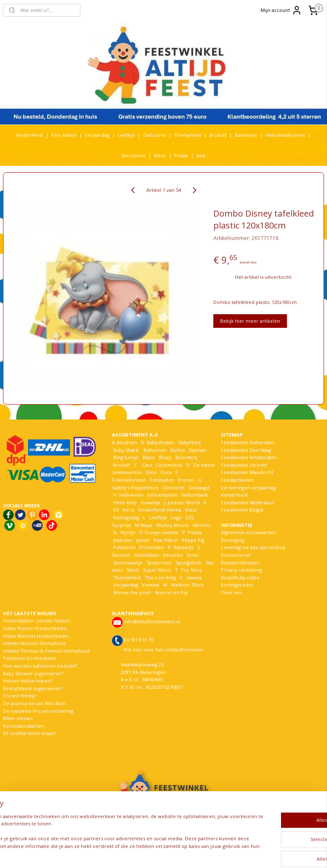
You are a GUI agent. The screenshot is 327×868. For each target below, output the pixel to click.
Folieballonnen (129, 480)
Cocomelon (169, 465)
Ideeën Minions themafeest (34, 643)
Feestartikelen (237, 480)
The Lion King (160, 577)
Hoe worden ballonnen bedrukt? (40, 666)
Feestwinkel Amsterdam (249, 457)
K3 (115, 510)
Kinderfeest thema (160, 510)
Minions (201, 525)
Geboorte (154, 135)
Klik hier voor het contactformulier (163, 650)
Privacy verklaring (241, 570)
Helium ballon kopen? (28, 681)
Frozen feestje (20, 696)
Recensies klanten (24, 726)
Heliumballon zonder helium (37, 621)
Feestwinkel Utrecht (244, 465)
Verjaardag (97, 135)
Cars (147, 465)
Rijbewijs (183, 547)
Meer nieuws (18, 718)
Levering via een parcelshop (253, 547)
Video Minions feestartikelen (36, 636)
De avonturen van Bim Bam (34, 703)
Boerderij (186, 457)
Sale (201, 155)
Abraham (127, 442)
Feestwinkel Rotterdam (248, 442)
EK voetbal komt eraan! (29, 733)
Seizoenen (133, 155)
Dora (165, 472)
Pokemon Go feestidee (30, 658)
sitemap (142, 852)
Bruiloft (218, 135)
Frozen (186, 480)
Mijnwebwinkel (267, 852)
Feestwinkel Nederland (247, 502)
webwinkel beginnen (193, 852)
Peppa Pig (193, 540)
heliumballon (162, 495)
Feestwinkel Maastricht (247, 472)
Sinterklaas (146, 555)
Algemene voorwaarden (249, 532)
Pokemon (124, 547)
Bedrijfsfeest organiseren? (33, 688)
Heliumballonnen (285, 135)
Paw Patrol (165, 540)
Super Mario (157, 570)
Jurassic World (184, 502)
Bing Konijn (126, 457)
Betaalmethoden (240, 563)
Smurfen (173, 555)
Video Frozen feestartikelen (35, 628)
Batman (198, 450)
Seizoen (121, 555)
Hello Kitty (125, 502)
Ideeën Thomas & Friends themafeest (46, 651)
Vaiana (194, 577)
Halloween (131, 495)
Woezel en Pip (171, 592)
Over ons (231, 592)
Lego (175, 517)
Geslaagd (199, 488)
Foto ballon (64, 135)
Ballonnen (246, 135)
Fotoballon (162, 480)
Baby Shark (126, 450)
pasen (143, 540)
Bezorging (232, 540)
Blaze (148, 457)
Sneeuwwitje (128, 563)
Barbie (178, 450)
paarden (123, 540)
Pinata (181, 155)
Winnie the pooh (132, 592)
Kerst (129, 510)
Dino (151, 472)
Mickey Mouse (173, 525)
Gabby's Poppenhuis (135, 488)
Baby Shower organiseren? (33, 673)
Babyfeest (190, 442)
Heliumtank (195, 495)
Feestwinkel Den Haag (246, 450)
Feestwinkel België (242, 510)
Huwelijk (150, 502)
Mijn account (281, 10)
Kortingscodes (237, 585)
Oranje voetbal (161, 532)
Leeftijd (126, 135)
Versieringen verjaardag (248, 488)
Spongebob (188, 563)
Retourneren (236, 555)
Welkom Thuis (187, 585)
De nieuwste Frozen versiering (38, 711)
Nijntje (127, 532)
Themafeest (188, 135)
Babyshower (161, 442)
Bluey (165, 457)
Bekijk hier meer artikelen (250, 321)
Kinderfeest (30, 135)
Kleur (160, 155)
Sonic (193, 555)
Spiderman (159, 563)
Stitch (133, 570)
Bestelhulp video (240, 577)
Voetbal (150, 585)
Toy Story (191, 570)
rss (160, 852)
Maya (146, 525)
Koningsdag (126, 517)
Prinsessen (151, 547)
